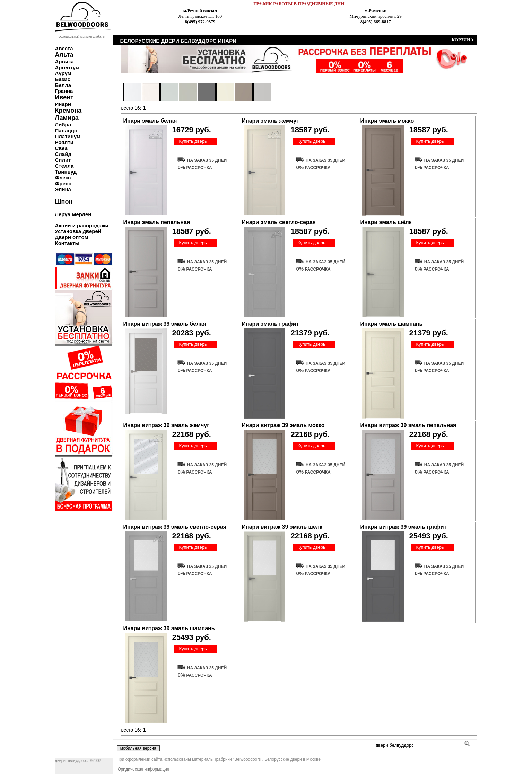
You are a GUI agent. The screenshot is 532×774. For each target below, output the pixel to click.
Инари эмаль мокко (387, 121)
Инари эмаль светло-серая (279, 222)
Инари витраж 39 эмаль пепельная (408, 425)
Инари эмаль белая (150, 121)
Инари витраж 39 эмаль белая (165, 324)
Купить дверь (193, 141)
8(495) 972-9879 (200, 22)
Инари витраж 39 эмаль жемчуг (166, 425)
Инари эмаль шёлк (386, 222)
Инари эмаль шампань (392, 324)
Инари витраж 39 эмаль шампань (169, 628)
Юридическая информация (143, 769)
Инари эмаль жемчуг (270, 121)
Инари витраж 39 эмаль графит (404, 527)
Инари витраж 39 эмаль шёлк (282, 527)
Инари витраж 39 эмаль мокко (283, 425)
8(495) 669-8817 (376, 22)
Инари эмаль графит (271, 324)
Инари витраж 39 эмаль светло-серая (175, 527)
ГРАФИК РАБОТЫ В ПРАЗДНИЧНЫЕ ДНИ (299, 4)
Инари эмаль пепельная (157, 222)
